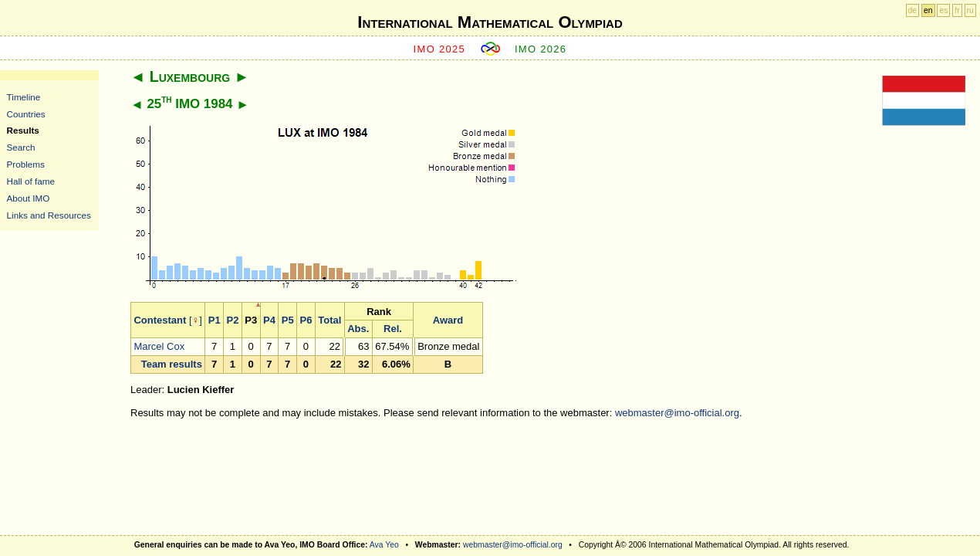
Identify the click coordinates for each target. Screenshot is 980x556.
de (913, 10)
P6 (306, 320)
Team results (172, 364)
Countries (26, 114)
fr (957, 10)
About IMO (29, 198)
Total (329, 320)
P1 (215, 320)
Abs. (358, 329)
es (943, 10)
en (928, 10)
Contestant (160, 320)
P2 (233, 320)
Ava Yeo (384, 545)
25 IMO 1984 (189, 104)
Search (21, 147)
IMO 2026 (541, 49)
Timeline (24, 97)
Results (23, 130)
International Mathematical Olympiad (490, 22)
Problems (26, 164)
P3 (251, 320)
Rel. (393, 329)
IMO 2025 (440, 49)
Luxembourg (190, 76)
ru (970, 10)
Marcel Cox (159, 346)
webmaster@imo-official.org (677, 413)
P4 (269, 320)
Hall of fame (31, 181)
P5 (288, 320)
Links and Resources (49, 215)
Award (448, 320)
